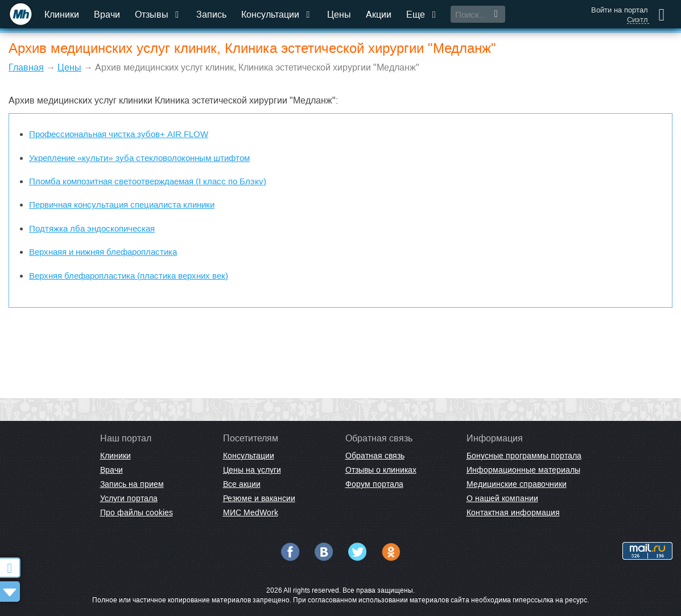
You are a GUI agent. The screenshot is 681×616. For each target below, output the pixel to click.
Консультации (277, 15)
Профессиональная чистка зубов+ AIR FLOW (119, 134)
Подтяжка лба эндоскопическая (92, 228)
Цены (339, 15)
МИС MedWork (251, 512)
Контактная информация (513, 512)
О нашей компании (502, 498)
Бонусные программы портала (524, 456)
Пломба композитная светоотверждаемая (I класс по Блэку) (148, 181)
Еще (422, 15)
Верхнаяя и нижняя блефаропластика (103, 252)
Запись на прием (132, 484)
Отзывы (158, 15)
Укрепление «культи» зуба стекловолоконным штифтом (139, 158)
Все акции (242, 484)
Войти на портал (620, 10)
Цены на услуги (252, 470)
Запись (211, 15)
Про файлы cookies (137, 512)
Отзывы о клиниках (381, 470)
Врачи (107, 15)
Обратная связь (375, 456)
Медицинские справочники (517, 484)
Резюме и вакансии (259, 498)
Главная (26, 67)
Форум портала (374, 484)
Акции (379, 15)
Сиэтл (637, 20)
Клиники (62, 15)
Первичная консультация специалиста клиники (122, 204)
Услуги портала (129, 498)
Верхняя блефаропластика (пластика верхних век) (129, 276)
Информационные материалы (523, 470)
